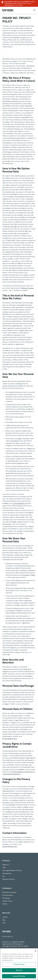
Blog (4, 920)
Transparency (7, 873)
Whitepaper (6, 898)
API (3, 876)
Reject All (19, 970)
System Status (7, 901)
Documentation (8, 895)
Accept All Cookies (19, 976)
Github (5, 904)
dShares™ (6, 865)
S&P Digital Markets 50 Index (12, 870)
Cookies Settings (19, 964)
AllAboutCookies (28, 288)
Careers (5, 917)
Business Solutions (9, 879)
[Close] (36, 951)
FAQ (4, 923)
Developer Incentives (9, 892)
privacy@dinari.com (20, 503)
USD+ (4, 868)
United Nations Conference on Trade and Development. (19, 773)
